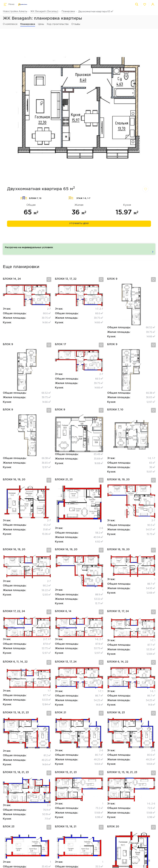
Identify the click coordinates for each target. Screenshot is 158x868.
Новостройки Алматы (15, 11)
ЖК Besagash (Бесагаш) (44, 11)
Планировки (68, 11)
